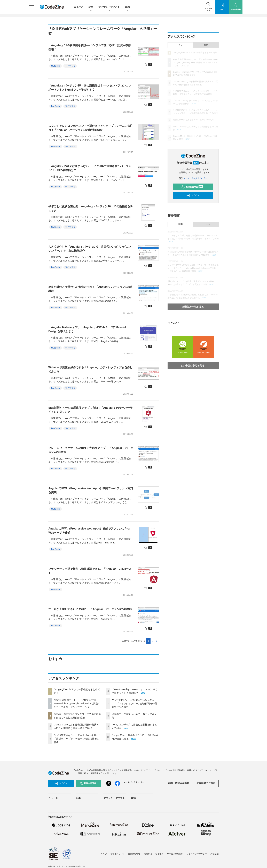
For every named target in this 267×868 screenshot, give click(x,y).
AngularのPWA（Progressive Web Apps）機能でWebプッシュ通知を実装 (91, 490)
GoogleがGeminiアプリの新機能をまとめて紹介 (195, 53)
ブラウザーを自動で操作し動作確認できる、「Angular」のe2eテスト (90, 571)
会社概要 (159, 854)
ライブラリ (70, 66)
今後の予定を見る (193, 366)
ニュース (79, 7)
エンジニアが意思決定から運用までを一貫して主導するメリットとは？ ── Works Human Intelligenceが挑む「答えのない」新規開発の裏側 (193, 268)
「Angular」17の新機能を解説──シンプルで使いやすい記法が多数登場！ (90, 47)
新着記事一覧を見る (193, 307)
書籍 (127, 7)
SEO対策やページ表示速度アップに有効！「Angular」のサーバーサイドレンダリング (90, 410)
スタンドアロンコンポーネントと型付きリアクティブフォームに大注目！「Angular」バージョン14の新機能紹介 (91, 128)
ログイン (193, 195)
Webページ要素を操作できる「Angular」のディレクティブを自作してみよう (90, 370)
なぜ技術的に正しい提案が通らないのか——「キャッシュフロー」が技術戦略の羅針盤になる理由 (134, 704)
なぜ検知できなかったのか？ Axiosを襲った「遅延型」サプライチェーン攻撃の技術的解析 (77, 739)
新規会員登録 (192, 187)
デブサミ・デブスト (109, 7)
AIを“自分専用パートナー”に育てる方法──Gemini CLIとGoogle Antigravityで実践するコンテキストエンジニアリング (77, 704)
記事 (91, 7)
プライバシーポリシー (197, 854)
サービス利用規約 (175, 854)
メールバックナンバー (193, 178)
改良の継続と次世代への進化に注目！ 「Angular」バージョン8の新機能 (90, 289)
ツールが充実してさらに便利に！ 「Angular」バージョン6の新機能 (90, 609)
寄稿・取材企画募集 (179, 783)
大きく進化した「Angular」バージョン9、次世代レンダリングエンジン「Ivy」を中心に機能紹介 (90, 249)
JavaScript (56, 66)
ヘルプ (104, 854)
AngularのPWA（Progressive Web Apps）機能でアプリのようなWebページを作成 (89, 531)
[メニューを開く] (31, 7)
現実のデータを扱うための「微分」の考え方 (193, 120)
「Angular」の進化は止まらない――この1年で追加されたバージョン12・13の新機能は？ (90, 168)
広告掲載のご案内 (206, 783)
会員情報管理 (134, 854)
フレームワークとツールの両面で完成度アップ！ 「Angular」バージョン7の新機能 (91, 450)
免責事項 (148, 854)
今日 (180, 45)
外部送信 (215, 854)
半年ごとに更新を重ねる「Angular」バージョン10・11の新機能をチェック (91, 208)
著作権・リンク (117, 854)
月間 (206, 45)
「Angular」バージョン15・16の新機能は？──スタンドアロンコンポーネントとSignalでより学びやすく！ (90, 88)
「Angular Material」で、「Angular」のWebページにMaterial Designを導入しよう (87, 329)
